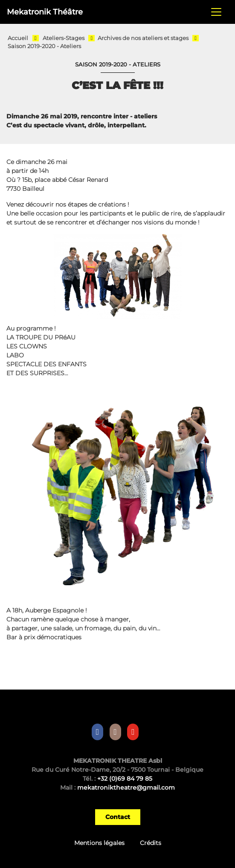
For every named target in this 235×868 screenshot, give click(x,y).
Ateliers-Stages (64, 38)
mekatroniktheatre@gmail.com (126, 788)
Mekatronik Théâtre (45, 12)
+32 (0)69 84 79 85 (125, 779)
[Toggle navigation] (216, 12)
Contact (118, 817)
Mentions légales (99, 843)
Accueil (18, 38)
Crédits (151, 843)
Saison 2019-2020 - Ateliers (44, 46)
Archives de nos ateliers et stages (143, 38)
